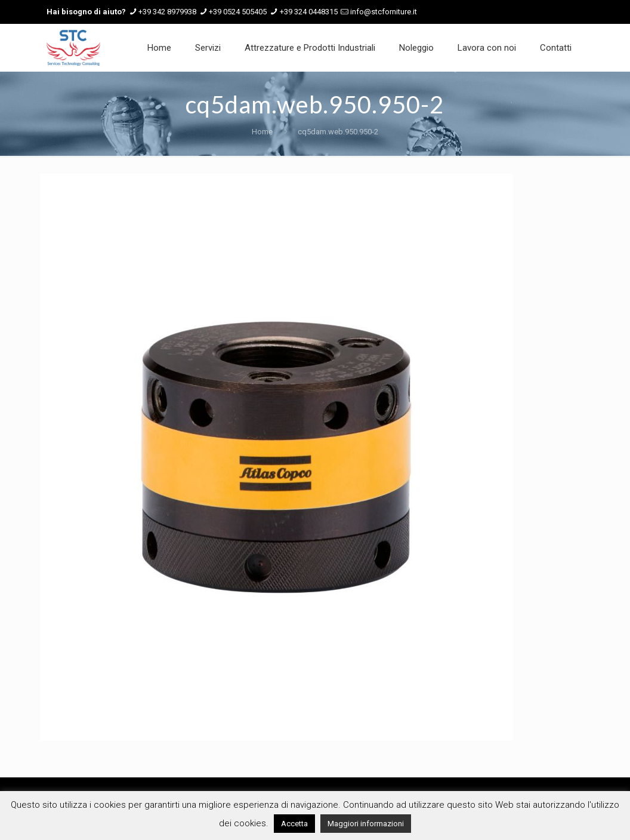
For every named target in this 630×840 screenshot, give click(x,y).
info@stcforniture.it (384, 12)
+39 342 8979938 (167, 12)
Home (262, 132)
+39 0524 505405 (238, 12)
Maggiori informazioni (366, 824)
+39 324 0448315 (309, 12)
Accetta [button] (294, 824)
